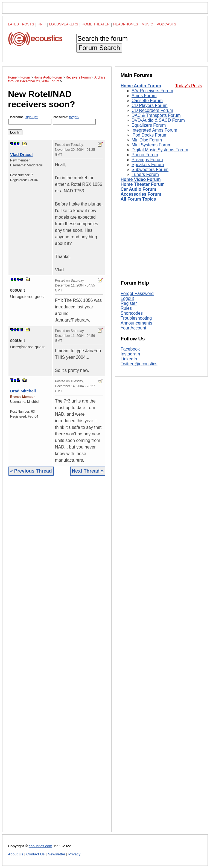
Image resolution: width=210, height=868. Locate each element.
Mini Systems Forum (151, 145)
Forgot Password (137, 293)
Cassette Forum (147, 101)
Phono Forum (145, 155)
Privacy (75, 854)
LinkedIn (129, 359)
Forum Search (99, 48)
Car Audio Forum (138, 189)
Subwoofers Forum (150, 170)
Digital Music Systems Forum (160, 150)
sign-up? (32, 117)
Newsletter (56, 854)
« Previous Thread (31, 471)
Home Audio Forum (141, 86)
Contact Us (35, 854)
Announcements (136, 323)
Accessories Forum (141, 194)
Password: (74, 120)
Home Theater (96, 24)
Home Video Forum (141, 179)
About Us (16, 854)
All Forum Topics (138, 199)
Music (147, 24)
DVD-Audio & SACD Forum (158, 120)
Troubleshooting (136, 318)
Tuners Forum (145, 174)
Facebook (130, 349)
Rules (126, 308)
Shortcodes (132, 313)
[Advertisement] (57, 658)
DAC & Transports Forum (156, 115)
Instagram (130, 354)
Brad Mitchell (23, 391)
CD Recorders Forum (152, 110)
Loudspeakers (64, 24)
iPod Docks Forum (150, 135)
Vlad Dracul (21, 154)
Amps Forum (144, 96)
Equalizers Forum (149, 125)
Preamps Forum (147, 160)
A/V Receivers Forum (152, 91)
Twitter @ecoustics (139, 364)
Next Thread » (88, 471)
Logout (127, 298)
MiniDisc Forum (147, 140)
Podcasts (167, 24)
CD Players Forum (150, 105)
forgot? (74, 117)
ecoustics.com (40, 846)
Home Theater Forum (143, 184)
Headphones (126, 24)
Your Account (133, 328)
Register (129, 303)
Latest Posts (21, 24)
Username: (30, 120)
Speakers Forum (148, 165)
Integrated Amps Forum (154, 130)
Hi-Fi (42, 24)
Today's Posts (189, 86)
